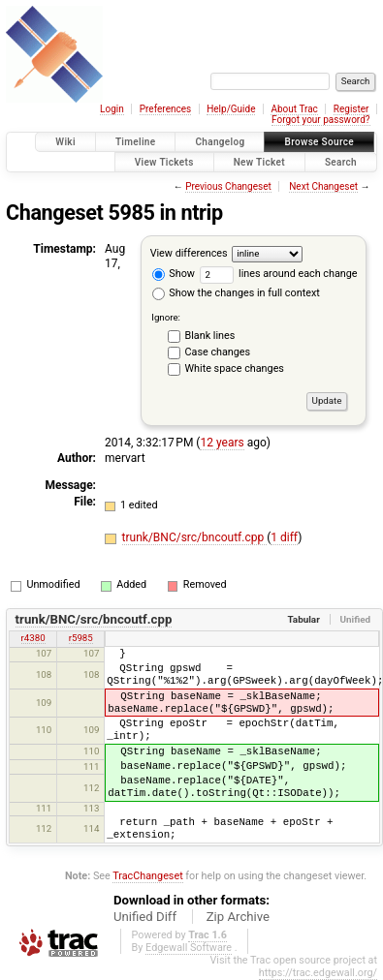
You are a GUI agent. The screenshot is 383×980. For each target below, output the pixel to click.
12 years (222, 443)
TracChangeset (147, 876)
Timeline (136, 142)
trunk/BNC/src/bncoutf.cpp (195, 537)
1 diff (284, 537)
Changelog (220, 142)
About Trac (294, 109)
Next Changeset (323, 186)
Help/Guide (231, 109)
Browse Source (319, 142)
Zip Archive (238, 917)
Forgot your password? (321, 120)
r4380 (33, 638)
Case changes (218, 352)
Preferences (165, 109)
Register (351, 109)
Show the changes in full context (236, 293)
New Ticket (259, 162)
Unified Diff (145, 917)
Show (174, 274)
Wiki (65, 142)
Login (112, 109)
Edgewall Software (189, 948)
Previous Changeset (228, 186)
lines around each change (279, 274)
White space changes (235, 368)
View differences (189, 253)
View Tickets (164, 162)
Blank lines (210, 336)
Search (341, 162)
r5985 (81, 638)
